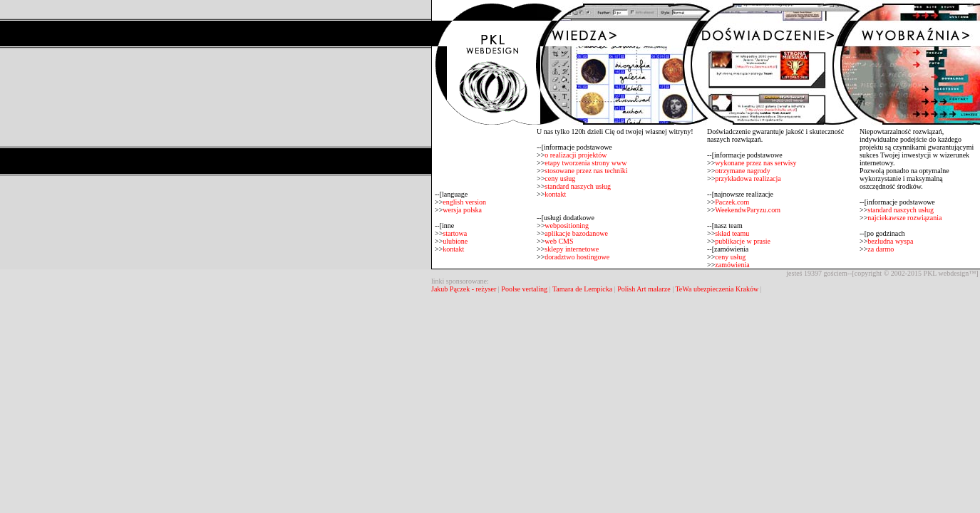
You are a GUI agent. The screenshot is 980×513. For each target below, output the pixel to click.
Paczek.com (732, 202)
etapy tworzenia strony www (586, 163)
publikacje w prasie (743, 241)
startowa (455, 233)
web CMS (559, 241)
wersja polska (462, 210)
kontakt (453, 249)
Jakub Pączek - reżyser (465, 289)
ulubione (455, 241)
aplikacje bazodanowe (576, 233)
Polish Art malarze (644, 289)
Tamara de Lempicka (582, 289)
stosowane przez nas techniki (586, 171)
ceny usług (560, 178)
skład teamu (732, 233)
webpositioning (567, 226)
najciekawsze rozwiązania (904, 218)
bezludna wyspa (890, 241)
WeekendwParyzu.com (748, 210)
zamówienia (732, 265)
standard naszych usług (578, 186)
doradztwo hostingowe (577, 257)
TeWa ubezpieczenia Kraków (717, 289)
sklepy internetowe (572, 249)
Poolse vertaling (524, 289)
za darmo (881, 249)
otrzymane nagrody (742, 171)
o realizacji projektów (576, 155)
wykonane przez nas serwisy (755, 163)
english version (464, 202)
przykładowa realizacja (748, 178)
